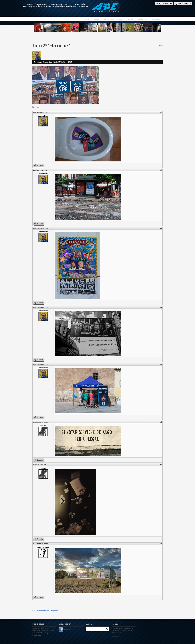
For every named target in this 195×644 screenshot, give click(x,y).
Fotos (96, 20)
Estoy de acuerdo (164, 3)
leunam (43, 426)
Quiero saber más (183, 3)
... (38, 32)
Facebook (68, 630)
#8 (161, 544)
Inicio (87, 20)
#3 (161, 228)
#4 (161, 307)
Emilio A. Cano (43, 547)
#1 (161, 113)
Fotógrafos (143, 20)
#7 (161, 465)
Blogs (121, 20)
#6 (161, 422)
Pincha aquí (36, 628)
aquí (119, 637)
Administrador (117, 633)
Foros (131, 20)
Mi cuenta (156, 20)
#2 (161, 170)
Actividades (109, 20)
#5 (161, 364)
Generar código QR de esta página (45, 611)
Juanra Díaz (48, 62)
